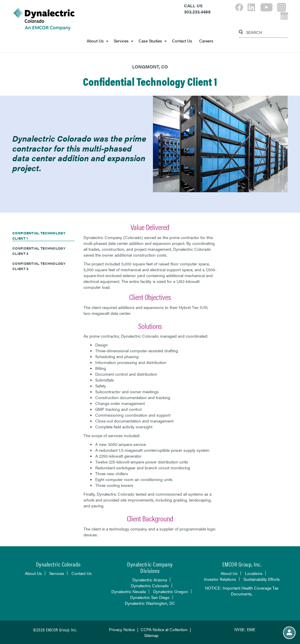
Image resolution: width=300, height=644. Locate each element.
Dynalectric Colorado (150, 585)
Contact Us (182, 41)
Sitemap (151, 635)
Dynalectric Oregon (171, 591)
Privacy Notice (122, 629)
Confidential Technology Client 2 (39, 251)
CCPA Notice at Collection (164, 629)
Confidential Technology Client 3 (39, 266)
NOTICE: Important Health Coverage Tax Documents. (242, 591)
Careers (206, 41)
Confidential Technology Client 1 (39, 236)
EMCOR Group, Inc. (242, 564)
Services (123, 41)
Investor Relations (220, 579)
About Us (98, 41)
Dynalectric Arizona (150, 580)
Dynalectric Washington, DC (150, 603)
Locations (254, 573)
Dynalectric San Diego (150, 597)
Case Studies (153, 41)
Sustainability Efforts (262, 579)
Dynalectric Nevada (129, 591)
